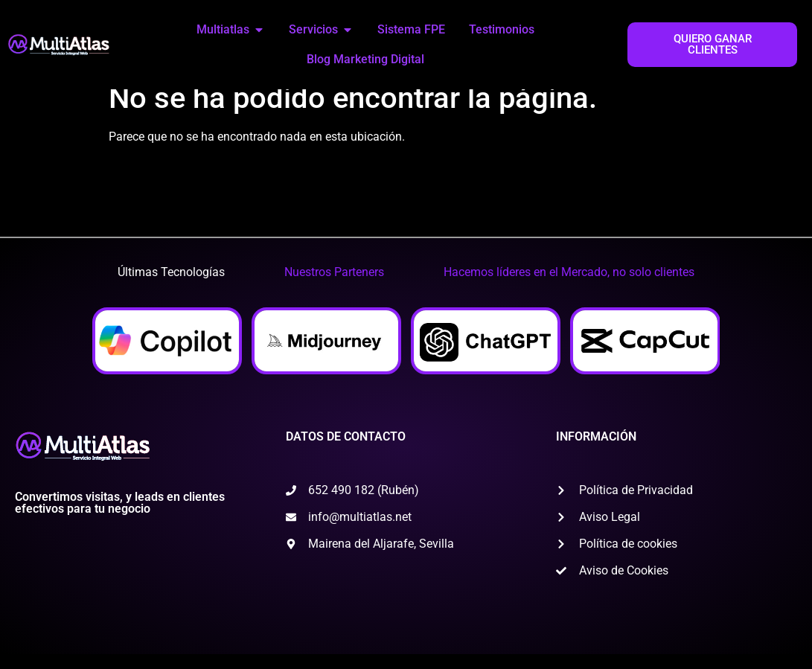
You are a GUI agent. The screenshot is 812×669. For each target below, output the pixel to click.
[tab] (171, 287)
